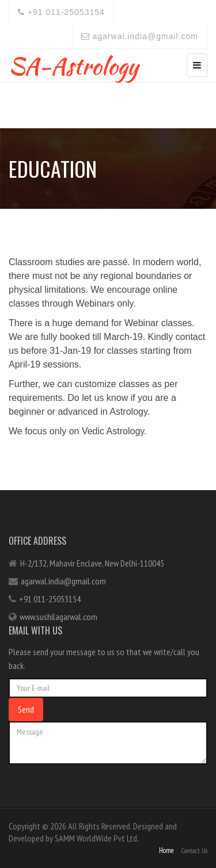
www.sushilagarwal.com (58, 617)
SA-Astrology (73, 64)
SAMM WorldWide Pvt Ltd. (97, 838)
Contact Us (194, 850)
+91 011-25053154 (61, 12)
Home (166, 850)
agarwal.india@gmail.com (140, 36)
